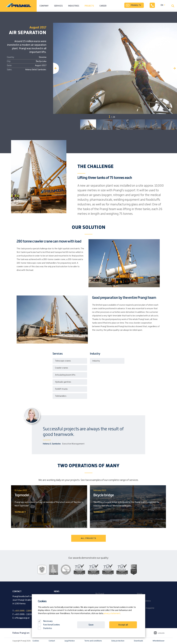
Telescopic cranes (63, 361)
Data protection (118, 641)
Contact (52, 641)
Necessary (45, 621)
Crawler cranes (62, 368)
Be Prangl (100, 594)
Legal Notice (70, 641)
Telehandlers (61, 396)
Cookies (36, 641)
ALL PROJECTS (89, 538)
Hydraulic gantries (63, 382)
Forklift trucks (61, 389)
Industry (96, 361)
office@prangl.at (22, 618)
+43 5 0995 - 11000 (23, 611)
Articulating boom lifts (65, 375)
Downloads (138, 641)
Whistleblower (159, 641)
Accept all (123, 625)
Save (91, 625)
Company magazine (146, 608)
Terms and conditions (93, 641)
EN (162, 5)
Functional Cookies (49, 625)
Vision (140, 594)
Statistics (45, 628)
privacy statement (112, 613)
